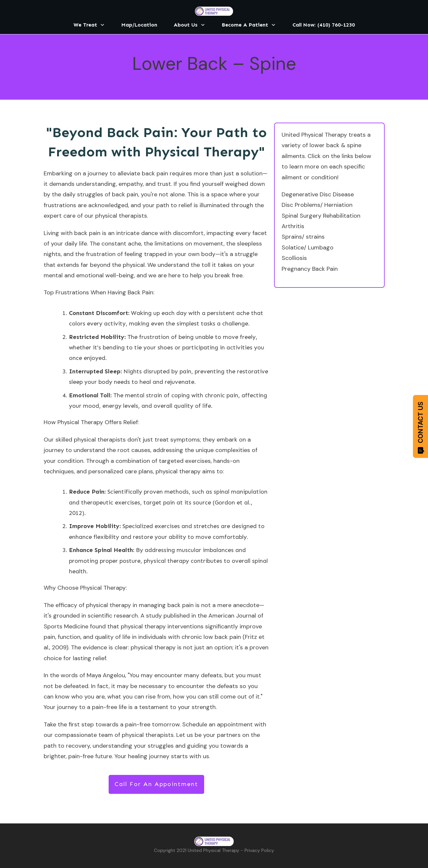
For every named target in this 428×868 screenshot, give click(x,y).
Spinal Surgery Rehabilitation (321, 216)
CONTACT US (420, 428)
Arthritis (293, 226)
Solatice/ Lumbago (308, 247)
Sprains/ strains (303, 237)
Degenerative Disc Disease (318, 194)
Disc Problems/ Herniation (317, 205)
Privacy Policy (259, 850)
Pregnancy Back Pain (310, 269)
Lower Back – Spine (214, 64)
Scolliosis (294, 258)
